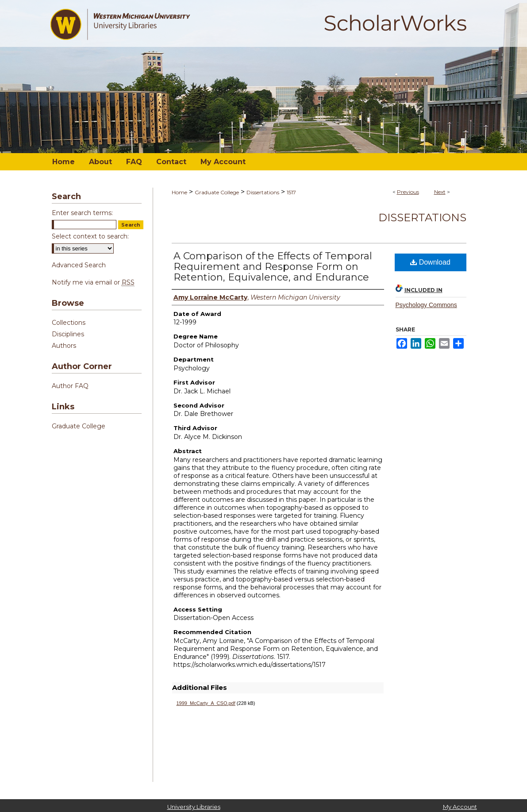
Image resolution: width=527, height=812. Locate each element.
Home (179, 192)
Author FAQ (70, 386)
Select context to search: (90, 236)
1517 (291, 192)
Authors (64, 346)
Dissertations (263, 192)
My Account (460, 807)
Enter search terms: (82, 213)
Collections (69, 323)
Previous (408, 192)
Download (430, 262)
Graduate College (217, 192)
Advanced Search (79, 265)
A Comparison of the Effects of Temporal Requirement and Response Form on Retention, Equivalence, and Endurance (273, 267)
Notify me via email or (93, 282)
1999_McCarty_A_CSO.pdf (206, 703)
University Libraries (194, 807)
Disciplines (68, 334)
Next (440, 192)
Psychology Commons (426, 305)
